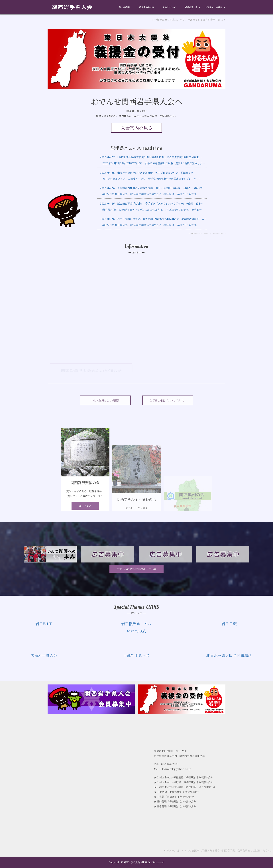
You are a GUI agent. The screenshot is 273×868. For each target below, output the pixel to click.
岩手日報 (229, 624)
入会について (169, 7)
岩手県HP (44, 624)
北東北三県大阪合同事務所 (229, 655)
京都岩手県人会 (136, 655)
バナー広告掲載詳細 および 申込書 (136, 569)
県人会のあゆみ (147, 7)
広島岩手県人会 (44, 655)
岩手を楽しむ (191, 7)
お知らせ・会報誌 (214, 7)
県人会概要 (124, 7)
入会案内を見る (137, 128)
